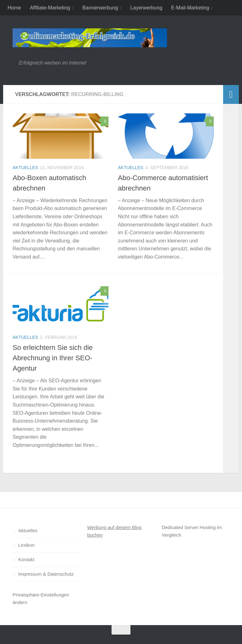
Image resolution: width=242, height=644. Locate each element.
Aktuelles (25, 168)
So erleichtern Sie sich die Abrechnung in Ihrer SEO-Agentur (53, 358)
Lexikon (26, 545)
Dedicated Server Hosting (189, 527)
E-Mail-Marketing (190, 8)
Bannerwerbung (100, 8)
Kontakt (26, 559)
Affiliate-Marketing (50, 8)
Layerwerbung (146, 8)
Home (14, 8)
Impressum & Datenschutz (46, 574)
